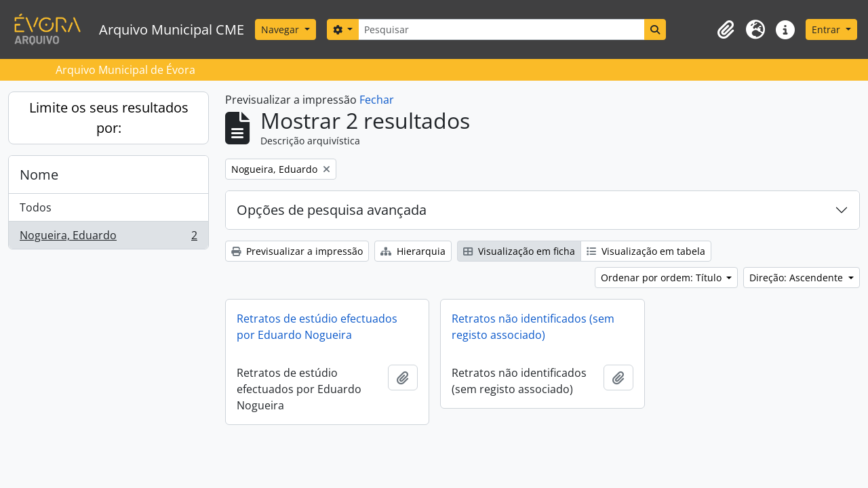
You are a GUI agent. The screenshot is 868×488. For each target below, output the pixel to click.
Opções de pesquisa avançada (332, 210)
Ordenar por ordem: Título (663, 278)
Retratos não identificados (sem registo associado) (533, 327)
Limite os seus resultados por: (109, 118)
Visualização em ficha (519, 251)
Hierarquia (413, 251)
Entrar (827, 29)
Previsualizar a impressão (297, 251)
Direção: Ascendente (797, 278)
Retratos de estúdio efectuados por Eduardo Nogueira (317, 327)
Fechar (377, 100)
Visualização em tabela (646, 251)
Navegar (281, 29)
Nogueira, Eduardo (108, 238)
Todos (36, 207)
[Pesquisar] (501, 29)
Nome (39, 175)
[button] (726, 30)
